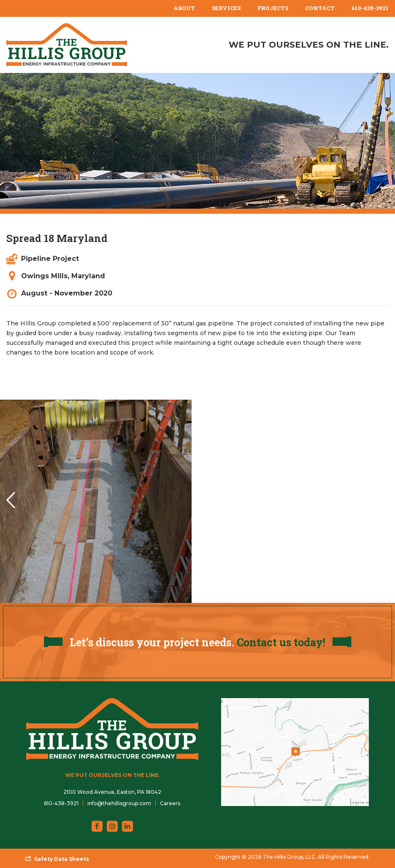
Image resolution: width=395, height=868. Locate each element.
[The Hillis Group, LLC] (67, 45)
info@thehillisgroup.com (119, 803)
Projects (273, 8)
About (184, 8)
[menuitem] (184, 8)
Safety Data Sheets (62, 859)
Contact (320, 8)
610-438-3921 (370, 8)
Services (226, 8)
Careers (170, 803)
